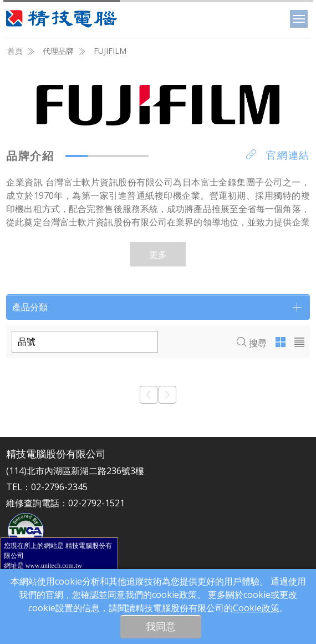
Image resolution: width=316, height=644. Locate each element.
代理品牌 (58, 51)
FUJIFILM (110, 51)
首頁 (15, 51)
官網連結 (278, 155)
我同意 (161, 626)
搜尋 (252, 343)
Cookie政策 (256, 608)
